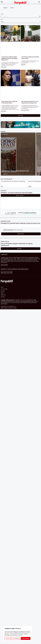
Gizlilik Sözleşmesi (5, 308)
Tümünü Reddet (16, 638)
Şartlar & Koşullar (13, 308)
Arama (20, 16)
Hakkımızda (3, 295)
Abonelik (19, 249)
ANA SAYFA (5, 8)
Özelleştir (8, 638)
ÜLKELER (12, 8)
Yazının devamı (4, 265)
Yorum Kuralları (4, 289)
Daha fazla (20, 116)
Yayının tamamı (20, 195)
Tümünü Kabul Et (26, 638)
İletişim (2, 293)
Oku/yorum (5, 134)
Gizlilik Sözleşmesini (8, 230)
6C (15, 307)
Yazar (20, 21)
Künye (2, 288)
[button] (2, 2)
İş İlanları (3, 297)
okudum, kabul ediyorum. (12, 230)
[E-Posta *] (20, 226)
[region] (17, 633)
